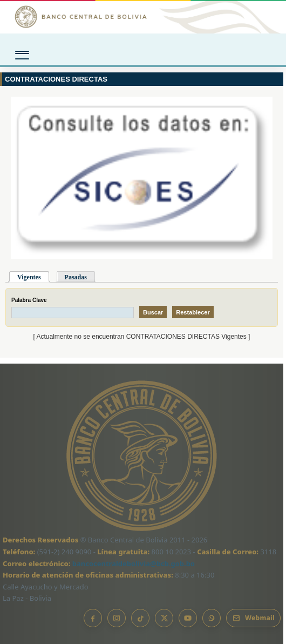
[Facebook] (93, 618)
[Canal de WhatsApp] (212, 618)
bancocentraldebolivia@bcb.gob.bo (134, 563)
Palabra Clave (29, 300)
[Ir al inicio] (143, 17)
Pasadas (76, 277)
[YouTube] (188, 618)
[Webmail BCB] (253, 618)
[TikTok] (140, 618)
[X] (164, 618)
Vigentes (29, 277)
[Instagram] (117, 618)
